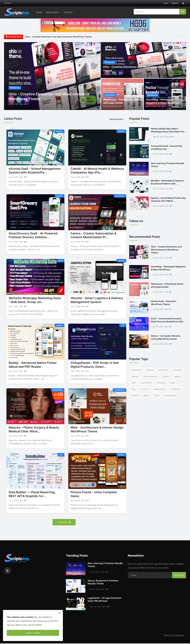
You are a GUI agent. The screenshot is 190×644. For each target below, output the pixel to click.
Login (166, 3)
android (135, 395)
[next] (184, 37)
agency (178, 376)
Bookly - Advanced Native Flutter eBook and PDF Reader (33, 365)
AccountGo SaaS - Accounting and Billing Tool (166, 147)
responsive (136, 370)
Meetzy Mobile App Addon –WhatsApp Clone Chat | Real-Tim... (168, 130)
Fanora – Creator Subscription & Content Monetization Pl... (94, 236)
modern (166, 376)
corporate (161, 383)
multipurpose (159, 389)
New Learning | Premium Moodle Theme (168, 165)
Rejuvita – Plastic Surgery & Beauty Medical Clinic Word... (34, 430)
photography (171, 395)
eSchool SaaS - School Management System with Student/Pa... (35, 171)
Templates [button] (53, 12)
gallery (146, 395)
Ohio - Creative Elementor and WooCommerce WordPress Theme (58, 37)
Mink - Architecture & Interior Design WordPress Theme (97, 430)
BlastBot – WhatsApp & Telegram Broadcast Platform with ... (167, 182)
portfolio (178, 370)
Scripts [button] (69, 12)
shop (133, 389)
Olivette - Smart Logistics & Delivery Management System (97, 300)
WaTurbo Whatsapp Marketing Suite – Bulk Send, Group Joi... (35, 300)
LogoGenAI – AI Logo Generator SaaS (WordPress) (105, 600)
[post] (52, 76)
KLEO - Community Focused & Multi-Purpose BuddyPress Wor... (168, 320)
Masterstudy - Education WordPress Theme (164, 303)
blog (173, 383)
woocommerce (150, 376)
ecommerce (146, 383)
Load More (64, 523)
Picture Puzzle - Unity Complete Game (94, 495)
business (150, 370)
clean (133, 383)
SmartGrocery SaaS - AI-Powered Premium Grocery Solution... (33, 236)
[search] (183, 12)
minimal (144, 389)
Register (175, 3)
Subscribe (179, 576)
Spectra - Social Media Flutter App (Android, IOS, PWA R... (168, 199)
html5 (157, 395)
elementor (164, 370)
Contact (8, 3)
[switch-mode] (184, 3)
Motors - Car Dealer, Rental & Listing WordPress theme (166, 337)
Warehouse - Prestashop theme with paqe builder (121, 101)
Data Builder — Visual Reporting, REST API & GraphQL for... (32, 495)
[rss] (7, 571)
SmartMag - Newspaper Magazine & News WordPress (163, 101)
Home (39, 12)
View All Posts (117, 119)
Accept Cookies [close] (33, 633)
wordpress (175, 389)
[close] (59, 613)
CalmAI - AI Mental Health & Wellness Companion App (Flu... (97, 171)
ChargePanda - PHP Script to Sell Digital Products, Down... (94, 365)
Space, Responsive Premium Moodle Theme (103, 583)
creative (135, 376)
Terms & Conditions (174, 636)
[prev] (179, 37)
